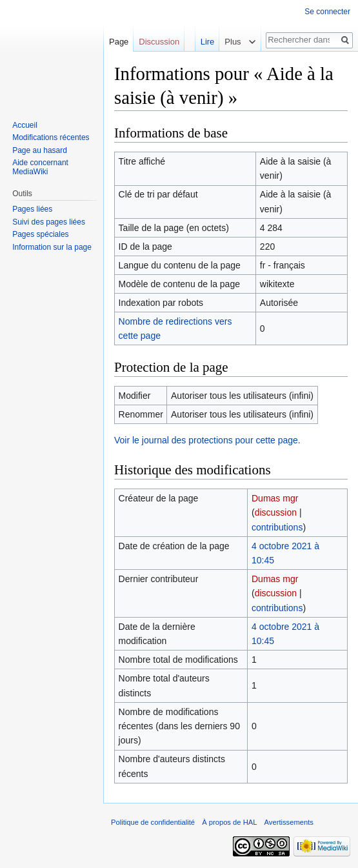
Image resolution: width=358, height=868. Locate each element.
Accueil (25, 125)
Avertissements (289, 822)
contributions (277, 527)
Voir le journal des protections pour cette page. (207, 440)
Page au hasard (40, 150)
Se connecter (327, 12)
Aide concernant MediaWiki (40, 167)
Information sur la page (52, 247)
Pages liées (32, 209)
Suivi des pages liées (49, 222)
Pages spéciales (40, 234)
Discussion (159, 42)
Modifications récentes (51, 137)
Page (119, 42)
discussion (276, 512)
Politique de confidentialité (153, 822)
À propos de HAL (229, 822)
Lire (198, 42)
